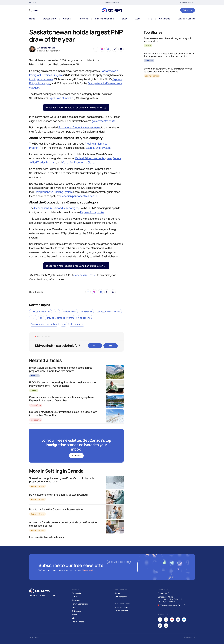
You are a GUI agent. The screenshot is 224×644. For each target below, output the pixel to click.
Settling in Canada (186, 19)
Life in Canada (78, 622)
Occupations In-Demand (108, 312)
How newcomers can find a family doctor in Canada (58, 495)
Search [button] (36, 10)
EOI (56, 312)
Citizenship (165, 19)
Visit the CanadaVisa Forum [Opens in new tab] (172, 605)
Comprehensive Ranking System (54, 192)
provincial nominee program (60, 318)
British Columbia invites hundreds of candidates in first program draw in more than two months (169, 55)
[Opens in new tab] (187, 2)
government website (104, 121)
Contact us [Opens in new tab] (163, 593)
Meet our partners (122, 607)
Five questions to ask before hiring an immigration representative (168, 40)
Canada (67, 19)
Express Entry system (98, 148)
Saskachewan (85, 318)
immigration (86, 312)
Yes (95, 346)
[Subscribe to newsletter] (76, 446)
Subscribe (187, 10)
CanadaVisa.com (85, 275)
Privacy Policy (189, 637)
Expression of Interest (61, 98)
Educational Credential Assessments (79, 127)
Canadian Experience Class (78, 163)
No (111, 346)
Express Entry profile (92, 212)
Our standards (121, 597)
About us (119, 593)
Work (137, 19)
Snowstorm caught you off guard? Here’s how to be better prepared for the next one (168, 70)
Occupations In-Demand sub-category (57, 208)
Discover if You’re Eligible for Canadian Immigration (76, 108)
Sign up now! (87, 570)
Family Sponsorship (105, 19)
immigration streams (41, 79)
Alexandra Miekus (46, 48)
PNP (33, 318)
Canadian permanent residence (78, 196)
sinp (63, 324)
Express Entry (49, 19)
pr (41, 318)
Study (125, 19)
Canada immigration (40, 312)
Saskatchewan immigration (44, 324)
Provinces (83, 19)
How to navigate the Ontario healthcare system (56, 509)
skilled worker (77, 324)
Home (32, 19)
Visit (150, 19)
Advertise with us (122, 611)
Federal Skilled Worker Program (93, 158)
